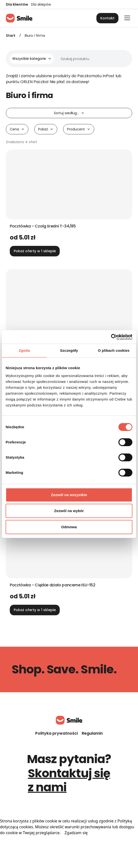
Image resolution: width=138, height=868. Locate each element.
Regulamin (92, 733)
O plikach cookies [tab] (114, 350)
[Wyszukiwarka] (75, 59)
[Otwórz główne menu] (127, 18)
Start (11, 36)
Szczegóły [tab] (69, 350)
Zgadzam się (76, 833)
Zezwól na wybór (69, 511)
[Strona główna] (19, 18)
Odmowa (69, 527)
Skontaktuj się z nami (69, 780)
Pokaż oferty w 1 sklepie (35, 251)
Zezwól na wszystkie (69, 495)
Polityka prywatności (57, 733)
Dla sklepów (41, 4)
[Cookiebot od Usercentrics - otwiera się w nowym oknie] (111, 337)
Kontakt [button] (107, 18)
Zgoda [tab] (24, 350)
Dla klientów (17, 4)
